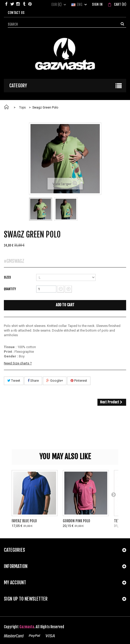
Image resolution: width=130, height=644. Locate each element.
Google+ (55, 381)
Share (33, 381)
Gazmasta (27, 627)
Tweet (14, 381)
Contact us (16, 13)
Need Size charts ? (18, 363)
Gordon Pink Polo (77, 521)
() (120, 4)
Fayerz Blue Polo (24, 521)
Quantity (10, 289)
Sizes (8, 277)
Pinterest (79, 381)
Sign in (97, 4)
